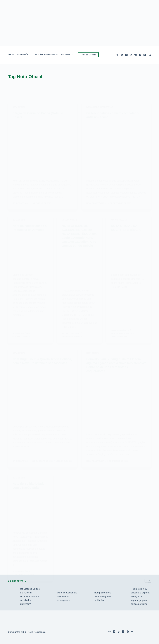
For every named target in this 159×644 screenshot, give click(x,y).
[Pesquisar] (150, 55)
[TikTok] (131, 55)
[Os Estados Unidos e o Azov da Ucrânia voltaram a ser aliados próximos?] (12, 596)
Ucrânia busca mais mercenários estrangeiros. (67, 596)
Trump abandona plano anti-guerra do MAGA (103, 596)
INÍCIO (11, 55)
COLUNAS (68, 55)
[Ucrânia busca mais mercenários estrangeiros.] (49, 596)
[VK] (136, 55)
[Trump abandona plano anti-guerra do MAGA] (86, 596)
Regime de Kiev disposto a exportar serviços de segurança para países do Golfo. (141, 596)
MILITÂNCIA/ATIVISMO (47, 55)
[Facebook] (140, 55)
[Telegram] (117, 55)
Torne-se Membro (88, 55)
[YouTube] (126, 55)
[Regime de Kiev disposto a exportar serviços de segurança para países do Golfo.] (123, 596)
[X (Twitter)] (122, 55)
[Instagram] (145, 55)
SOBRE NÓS (25, 55)
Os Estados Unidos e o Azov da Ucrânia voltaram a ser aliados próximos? (30, 596)
